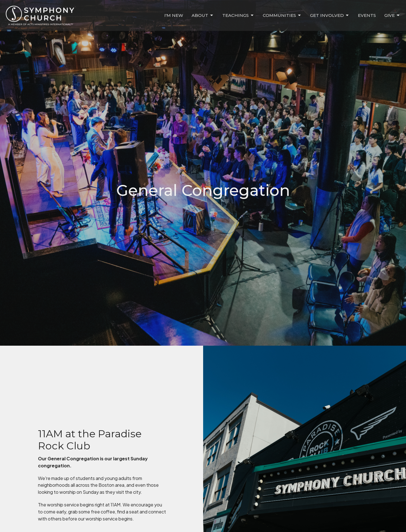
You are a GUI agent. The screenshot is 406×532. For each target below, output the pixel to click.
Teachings (238, 15)
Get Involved (330, 15)
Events (367, 15)
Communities (282, 15)
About (203, 15)
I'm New (174, 15)
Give (392, 15)
